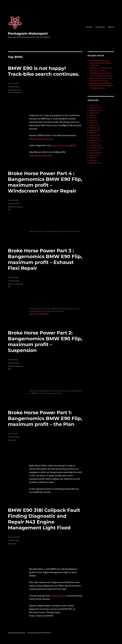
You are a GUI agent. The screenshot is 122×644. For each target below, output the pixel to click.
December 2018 (95, 145)
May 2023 (93, 120)
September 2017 (96, 163)
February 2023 (95, 128)
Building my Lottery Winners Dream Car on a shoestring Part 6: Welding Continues (101, 86)
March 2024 (94, 105)
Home (89, 27)
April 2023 (93, 123)
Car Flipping (18, 207)
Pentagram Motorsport (28, 33)
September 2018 (96, 153)
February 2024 (95, 108)
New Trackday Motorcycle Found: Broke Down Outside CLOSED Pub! (100, 63)
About (111, 27)
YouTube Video (14, 87)
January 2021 (94, 138)
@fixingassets (58, 596)
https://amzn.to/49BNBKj (64, 145)
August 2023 (94, 113)
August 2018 (94, 155)
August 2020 (94, 143)
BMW (10, 90)
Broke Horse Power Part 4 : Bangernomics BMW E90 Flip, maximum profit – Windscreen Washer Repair (45, 182)
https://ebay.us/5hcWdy (41, 155)
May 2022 (93, 133)
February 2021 (95, 135)
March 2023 (94, 125)
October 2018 (94, 150)
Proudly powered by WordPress (39, 633)
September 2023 (96, 110)
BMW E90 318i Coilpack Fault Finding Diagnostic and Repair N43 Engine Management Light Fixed (44, 519)
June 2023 (93, 118)
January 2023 (94, 130)
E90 (14, 90)
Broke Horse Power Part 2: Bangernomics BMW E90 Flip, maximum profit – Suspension (45, 341)
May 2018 (93, 160)
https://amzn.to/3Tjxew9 (41, 139)
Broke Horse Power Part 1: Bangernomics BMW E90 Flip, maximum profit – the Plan (45, 418)
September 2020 (96, 140)
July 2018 (93, 158)
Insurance (100, 27)
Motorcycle (17, 93)
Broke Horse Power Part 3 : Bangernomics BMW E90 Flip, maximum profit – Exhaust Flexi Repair (45, 259)
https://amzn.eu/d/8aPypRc (39, 314)
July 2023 (93, 115)
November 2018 (95, 148)
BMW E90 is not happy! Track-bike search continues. (43, 71)
